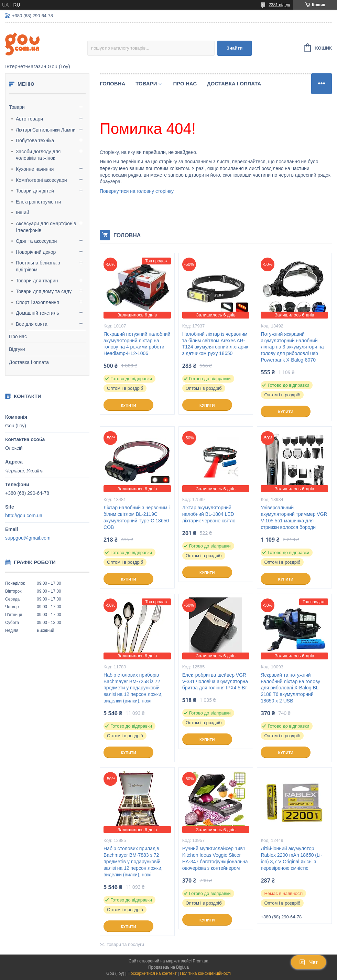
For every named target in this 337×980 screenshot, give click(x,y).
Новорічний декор (36, 252)
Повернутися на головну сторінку (137, 191)
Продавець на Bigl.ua (168, 967)
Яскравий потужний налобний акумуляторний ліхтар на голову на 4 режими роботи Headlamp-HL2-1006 (137, 344)
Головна (112, 84)
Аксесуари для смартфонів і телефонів (46, 227)
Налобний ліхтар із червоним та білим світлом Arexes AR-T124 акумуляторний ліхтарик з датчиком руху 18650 (215, 344)
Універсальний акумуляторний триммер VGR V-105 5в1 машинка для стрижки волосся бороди (294, 517)
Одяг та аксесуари (36, 241)
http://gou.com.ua (24, 515)
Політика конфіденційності (205, 973)
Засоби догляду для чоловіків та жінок (38, 155)
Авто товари (29, 119)
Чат (308, 962)
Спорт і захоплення (37, 302)
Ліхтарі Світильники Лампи (46, 130)
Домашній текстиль (37, 313)
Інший (23, 212)
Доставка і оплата (29, 362)
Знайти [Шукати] (235, 48)
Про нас (18, 336)
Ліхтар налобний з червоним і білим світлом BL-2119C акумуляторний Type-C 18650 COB (137, 517)
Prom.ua (201, 961)
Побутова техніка (35, 140)
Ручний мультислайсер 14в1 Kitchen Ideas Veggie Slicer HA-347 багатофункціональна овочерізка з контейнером (215, 858)
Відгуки (17, 349)
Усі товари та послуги (122, 944)
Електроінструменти (39, 202)
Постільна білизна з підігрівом (38, 266)
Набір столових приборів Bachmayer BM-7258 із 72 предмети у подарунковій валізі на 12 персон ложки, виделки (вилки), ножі (133, 688)
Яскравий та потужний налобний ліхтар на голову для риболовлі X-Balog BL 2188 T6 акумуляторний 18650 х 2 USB (290, 688)
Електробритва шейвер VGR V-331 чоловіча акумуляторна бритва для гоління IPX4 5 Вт (215, 681)
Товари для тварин (37, 281)
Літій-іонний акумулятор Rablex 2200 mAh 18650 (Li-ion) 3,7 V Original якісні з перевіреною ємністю (291, 858)
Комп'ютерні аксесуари (41, 180)
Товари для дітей (35, 191)
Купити (128, 405)
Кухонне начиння (35, 169)
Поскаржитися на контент (152, 973)
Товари (17, 107)
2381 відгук (279, 5)
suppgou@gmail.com (28, 538)
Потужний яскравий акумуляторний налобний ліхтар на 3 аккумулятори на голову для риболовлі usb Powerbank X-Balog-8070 (292, 347)
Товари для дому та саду (44, 291)
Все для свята (32, 324)
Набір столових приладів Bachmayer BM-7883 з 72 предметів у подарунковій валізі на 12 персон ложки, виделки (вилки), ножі (133, 862)
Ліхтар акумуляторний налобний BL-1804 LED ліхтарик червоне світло (209, 514)
